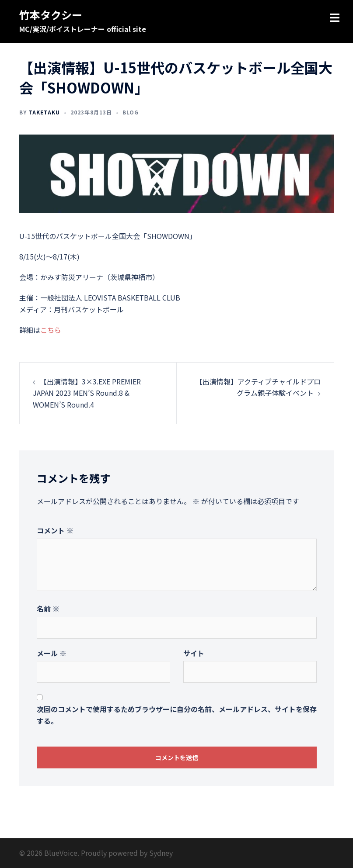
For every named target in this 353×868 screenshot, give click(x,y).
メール (52, 653)
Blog (131, 112)
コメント (55, 530)
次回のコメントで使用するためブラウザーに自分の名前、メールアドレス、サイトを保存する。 (177, 715)
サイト (194, 653)
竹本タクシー (51, 15)
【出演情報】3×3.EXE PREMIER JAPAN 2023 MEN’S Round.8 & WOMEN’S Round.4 (87, 393)
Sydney (161, 853)
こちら (51, 330)
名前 (48, 609)
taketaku (44, 112)
